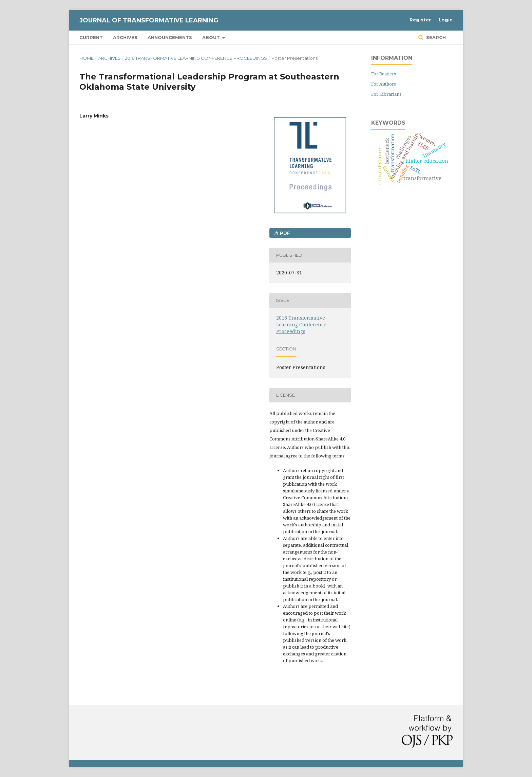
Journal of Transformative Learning (149, 20)
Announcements (170, 37)
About (212, 37)
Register (420, 20)
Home (87, 58)
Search (435, 37)
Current (91, 37)
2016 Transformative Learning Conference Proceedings (196, 58)
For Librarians (386, 94)
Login (446, 20)
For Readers (384, 74)
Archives (125, 37)
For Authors (384, 84)
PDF (284, 233)
